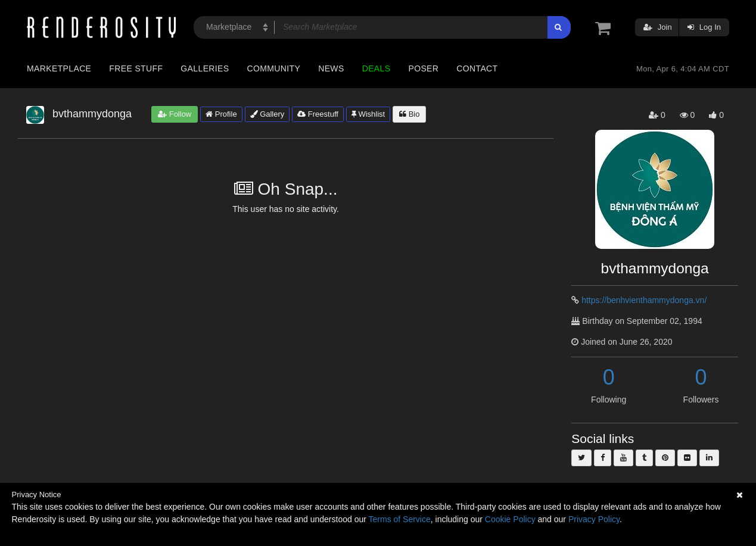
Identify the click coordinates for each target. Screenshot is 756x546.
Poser (423, 68)
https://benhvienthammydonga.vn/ (644, 300)
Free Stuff (136, 68)
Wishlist (368, 114)
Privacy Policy (594, 519)
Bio (409, 114)
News (331, 68)
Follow (175, 114)
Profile (221, 114)
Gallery (267, 114)
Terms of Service (400, 519)
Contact (477, 68)
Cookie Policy (510, 519)
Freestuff (318, 114)
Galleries (205, 68)
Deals (377, 68)
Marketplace (59, 68)
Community (274, 68)
